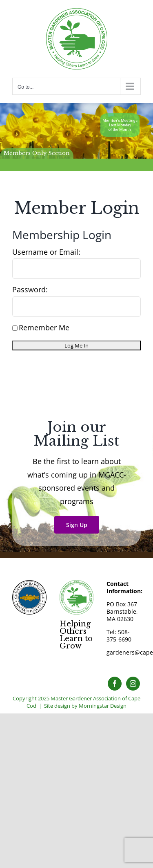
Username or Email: (46, 252)
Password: (30, 289)
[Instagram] (133, 684)
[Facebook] (115, 684)
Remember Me (41, 327)
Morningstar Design (103, 706)
